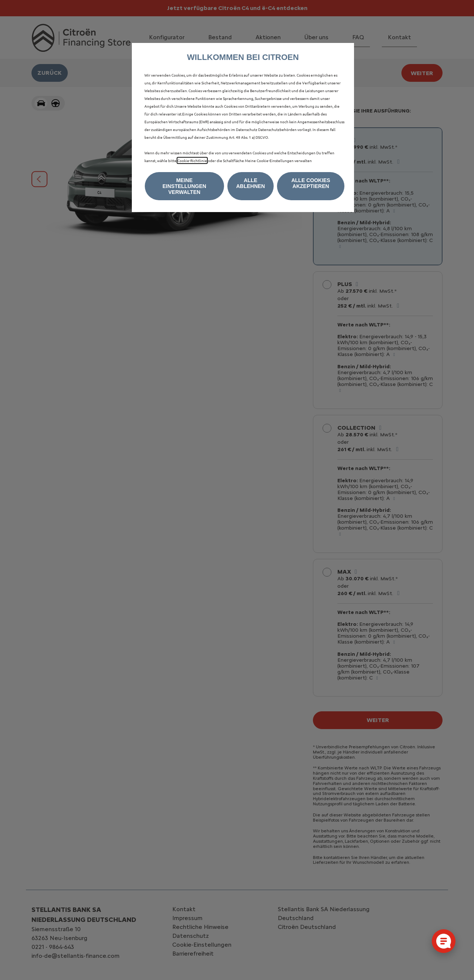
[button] (184, 186)
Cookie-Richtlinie (192, 160)
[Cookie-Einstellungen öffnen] (444, 941)
